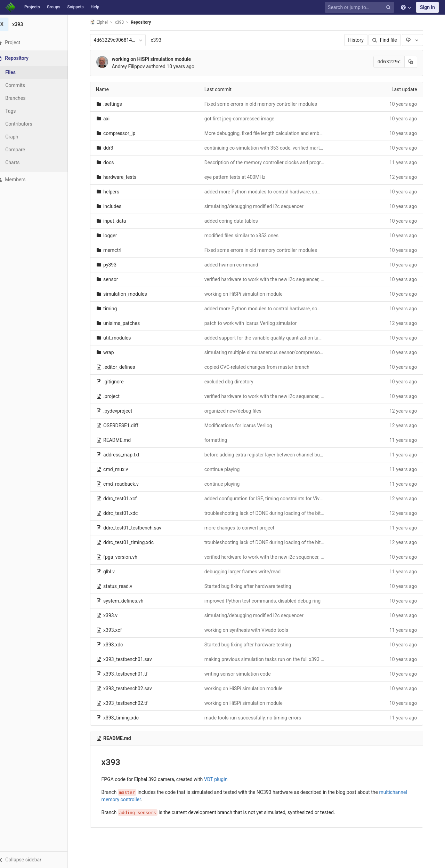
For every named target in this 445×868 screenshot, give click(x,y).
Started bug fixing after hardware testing (252, 586)
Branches (24, 98)
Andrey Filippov (133, 66)
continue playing (226, 469)
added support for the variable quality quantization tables (270, 338)
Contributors (27, 124)
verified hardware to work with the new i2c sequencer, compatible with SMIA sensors (300, 279)
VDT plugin (220, 779)
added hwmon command (236, 265)
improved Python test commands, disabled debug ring (267, 601)
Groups (54, 7)
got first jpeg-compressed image (244, 119)
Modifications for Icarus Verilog (242, 425)
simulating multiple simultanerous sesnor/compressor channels (278, 352)
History (360, 40)
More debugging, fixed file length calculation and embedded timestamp (285, 133)
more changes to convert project (244, 528)
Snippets (75, 7)
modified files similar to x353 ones (246, 236)
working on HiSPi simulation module (156, 59)
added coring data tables (235, 221)
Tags (19, 111)
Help (95, 7)
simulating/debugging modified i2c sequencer (258, 206)
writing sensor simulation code (242, 674)
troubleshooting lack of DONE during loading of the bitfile (270, 513)
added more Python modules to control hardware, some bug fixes (279, 192)
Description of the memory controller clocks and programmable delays (285, 162)
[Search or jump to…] (361, 7)
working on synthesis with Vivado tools (250, 630)
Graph (20, 137)
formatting (220, 440)
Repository (145, 22)
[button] (38, 860)
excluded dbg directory (233, 382)
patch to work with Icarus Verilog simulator (255, 323)
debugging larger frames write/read (247, 572)
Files (19, 72)
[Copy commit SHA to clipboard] (415, 62)
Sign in (427, 7)
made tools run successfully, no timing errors (257, 718)
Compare (24, 150)
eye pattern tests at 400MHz (239, 177)
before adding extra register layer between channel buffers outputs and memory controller (305, 455)
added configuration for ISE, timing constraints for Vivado (270, 499)
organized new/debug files (237, 411)
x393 (160, 40)
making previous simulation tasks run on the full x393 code (272, 659)
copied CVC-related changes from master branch (261, 367)
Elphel (103, 22)
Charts (21, 162)
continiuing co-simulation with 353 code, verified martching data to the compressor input (304, 148)
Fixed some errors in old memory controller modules (265, 104)
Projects (32, 7)
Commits (24, 85)
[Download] (417, 40)
